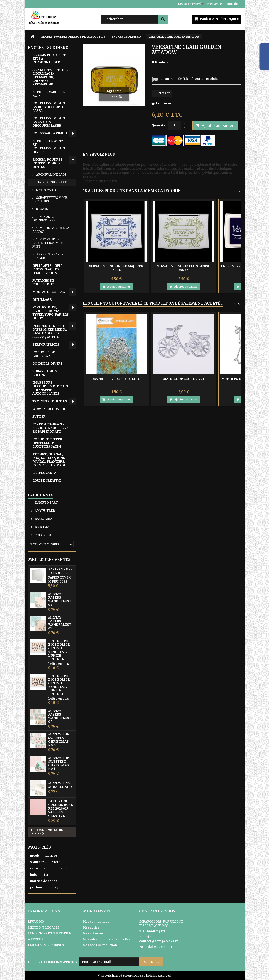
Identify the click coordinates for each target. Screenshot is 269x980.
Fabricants (41, 495)
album (49, 868)
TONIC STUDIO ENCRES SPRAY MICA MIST (48, 243)
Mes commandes (96, 922)
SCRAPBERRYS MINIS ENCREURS (50, 200)
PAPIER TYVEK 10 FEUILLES (60, 571)
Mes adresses (93, 933)
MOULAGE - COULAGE (50, 292)
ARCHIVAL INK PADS (51, 175)
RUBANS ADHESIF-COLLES (47, 373)
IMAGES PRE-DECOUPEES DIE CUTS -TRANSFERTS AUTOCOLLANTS (50, 388)
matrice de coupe (44, 881)
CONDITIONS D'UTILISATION (50, 933)
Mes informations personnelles (107, 939)
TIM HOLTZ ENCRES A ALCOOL (51, 230)
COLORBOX (43, 535)
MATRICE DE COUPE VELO (184, 379)
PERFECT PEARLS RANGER (48, 256)
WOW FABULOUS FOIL (50, 409)
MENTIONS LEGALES (44, 928)
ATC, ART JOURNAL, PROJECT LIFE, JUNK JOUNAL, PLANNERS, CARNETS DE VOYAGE (49, 460)
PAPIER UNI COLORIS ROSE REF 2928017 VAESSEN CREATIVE (60, 808)
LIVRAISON (36, 922)
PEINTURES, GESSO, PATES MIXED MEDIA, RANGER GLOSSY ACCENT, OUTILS (50, 331)
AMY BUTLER (44, 511)
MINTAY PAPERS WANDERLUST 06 (60, 716)
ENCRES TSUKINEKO (51, 182)
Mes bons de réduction (100, 945)
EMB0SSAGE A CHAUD (50, 133)
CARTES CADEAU (46, 473)
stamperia (38, 862)
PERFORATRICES (46, 345)
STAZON (42, 209)
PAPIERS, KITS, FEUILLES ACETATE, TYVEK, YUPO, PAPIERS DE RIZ (51, 313)
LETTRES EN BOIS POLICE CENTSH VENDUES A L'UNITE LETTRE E (59, 685)
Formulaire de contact (156, 947)
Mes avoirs (91, 928)
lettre (46, 875)
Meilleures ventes (49, 560)
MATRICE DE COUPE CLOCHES (117, 379)
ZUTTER (39, 417)
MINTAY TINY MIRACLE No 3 (60, 785)
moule (35, 856)
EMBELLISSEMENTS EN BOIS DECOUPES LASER (49, 107)
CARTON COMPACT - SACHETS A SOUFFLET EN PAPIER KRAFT (50, 428)
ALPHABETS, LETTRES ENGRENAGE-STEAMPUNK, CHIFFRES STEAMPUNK (50, 77)
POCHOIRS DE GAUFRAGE (44, 354)
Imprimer (164, 103)
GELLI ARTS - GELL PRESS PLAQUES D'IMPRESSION (48, 269)
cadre (35, 868)
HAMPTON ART (46, 503)
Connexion (232, 4)
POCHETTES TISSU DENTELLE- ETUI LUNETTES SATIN (48, 443)
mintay (53, 887)
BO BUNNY (42, 527)
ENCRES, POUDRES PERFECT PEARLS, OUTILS (47, 163)
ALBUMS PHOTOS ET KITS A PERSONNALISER (49, 59)
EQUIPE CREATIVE (47, 481)
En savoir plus (99, 154)
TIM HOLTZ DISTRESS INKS (44, 219)
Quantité (158, 125)
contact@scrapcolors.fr (158, 941)
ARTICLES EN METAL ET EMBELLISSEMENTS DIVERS (49, 147)
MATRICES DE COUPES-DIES (44, 283)
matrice (51, 856)
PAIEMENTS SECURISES (46, 945)
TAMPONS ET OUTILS (50, 401)
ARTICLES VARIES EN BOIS (49, 94)
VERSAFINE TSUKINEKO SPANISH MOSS (184, 268)
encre (56, 862)
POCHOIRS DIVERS (47, 364)
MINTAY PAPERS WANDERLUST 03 (60, 599)
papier (64, 868)
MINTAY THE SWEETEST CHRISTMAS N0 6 (59, 740)
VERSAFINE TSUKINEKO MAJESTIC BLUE (117, 268)
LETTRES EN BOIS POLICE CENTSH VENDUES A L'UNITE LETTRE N (59, 650)
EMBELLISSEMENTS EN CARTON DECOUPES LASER (49, 122)
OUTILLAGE (42, 300)
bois (33, 875)
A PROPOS (36, 939)
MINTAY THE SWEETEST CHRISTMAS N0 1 (59, 763)
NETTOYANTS (46, 190)
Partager (162, 93)
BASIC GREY (43, 519)
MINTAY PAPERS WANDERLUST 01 (60, 623)
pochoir (36, 887)
